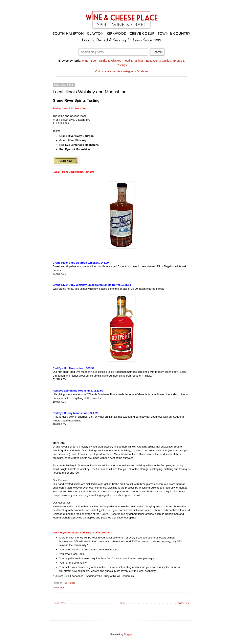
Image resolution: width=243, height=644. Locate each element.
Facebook (142, 71)
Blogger (128, 634)
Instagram (129, 71)
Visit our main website (108, 71)
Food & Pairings (134, 61)
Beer (94, 61)
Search (157, 52)
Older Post (184, 603)
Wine (85, 61)
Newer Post (60, 603)
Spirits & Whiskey (110, 61)
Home (122, 603)
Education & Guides (158, 61)
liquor (63, 587)
